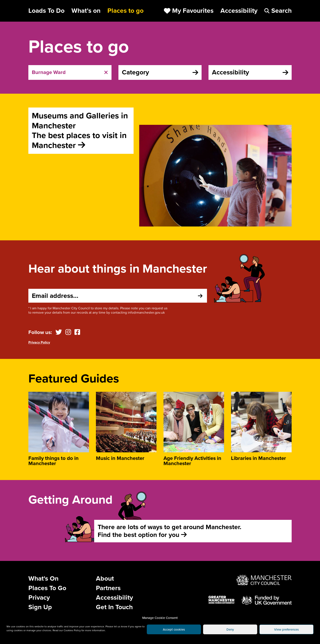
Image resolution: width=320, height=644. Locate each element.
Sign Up (40, 607)
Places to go (125, 11)
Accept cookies (174, 630)
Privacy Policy (39, 342)
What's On (43, 579)
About (105, 579)
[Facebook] (77, 332)
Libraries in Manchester (259, 458)
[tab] (70, 72)
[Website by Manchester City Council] (264, 580)
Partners (108, 588)
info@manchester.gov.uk (146, 313)
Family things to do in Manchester (53, 461)
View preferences (286, 630)
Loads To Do (46, 11)
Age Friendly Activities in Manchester (192, 461)
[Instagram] (68, 332)
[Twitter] (59, 332)
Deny (230, 630)
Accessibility (114, 598)
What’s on (86, 11)
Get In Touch (114, 607)
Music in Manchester (120, 458)
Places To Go (47, 588)
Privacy (39, 598)
